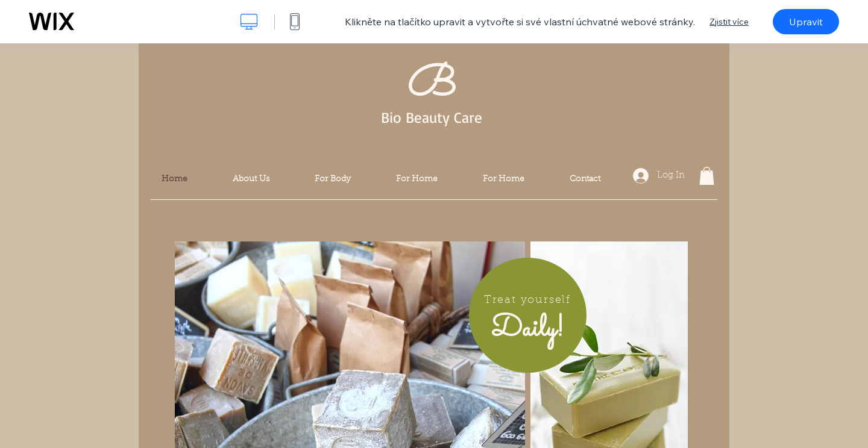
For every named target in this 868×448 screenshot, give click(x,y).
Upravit (806, 22)
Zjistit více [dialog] (729, 22)
